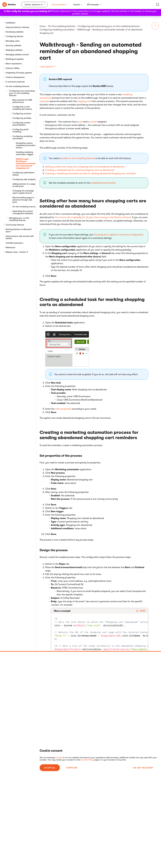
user (80, 122)
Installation (11, 23)
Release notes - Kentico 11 (17, 252)
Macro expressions (14, 64)
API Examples (94, 5)
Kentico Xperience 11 (34, 5)
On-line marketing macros (24, 207)
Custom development (15, 77)
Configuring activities (22, 118)
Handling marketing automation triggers (25, 153)
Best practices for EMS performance (22, 101)
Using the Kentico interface (17, 27)
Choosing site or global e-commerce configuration (118, 235)
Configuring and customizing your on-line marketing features (22, 93)
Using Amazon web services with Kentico (20, 237)
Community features (15, 225)
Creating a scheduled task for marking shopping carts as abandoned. (80, 170)
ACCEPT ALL (50, 768)
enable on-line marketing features (78, 158)
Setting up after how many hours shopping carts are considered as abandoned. (85, 167)
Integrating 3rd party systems (19, 73)
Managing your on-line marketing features (19, 219)
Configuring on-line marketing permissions (22, 108)
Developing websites (15, 32)
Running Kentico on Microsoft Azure (19, 230)
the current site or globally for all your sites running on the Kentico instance (93, 217)
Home (43, 26)
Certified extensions (14, 243)
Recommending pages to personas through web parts (23, 200)
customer (44, 101)
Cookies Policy (87, 760)
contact (93, 122)
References (10, 247)
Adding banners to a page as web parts (24, 185)
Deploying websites (14, 50)
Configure (72, 768)
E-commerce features (15, 82)
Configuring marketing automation (22, 137)
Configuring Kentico (15, 36)
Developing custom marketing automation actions (26, 145)
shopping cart (84, 101)
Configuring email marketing (20, 131)
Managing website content (17, 54)
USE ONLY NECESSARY (143, 768)
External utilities (13, 68)
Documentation (60, 5)
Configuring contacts (22, 114)
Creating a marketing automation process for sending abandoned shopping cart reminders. (91, 174)
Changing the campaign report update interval (23, 192)
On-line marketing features (17, 86)
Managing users (13, 41)
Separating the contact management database (23, 212)
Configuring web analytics (24, 179)
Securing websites (13, 45)
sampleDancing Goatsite (103, 183)
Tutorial (78, 5)
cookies (59, 757)
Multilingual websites (15, 59)
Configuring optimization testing (23, 174)
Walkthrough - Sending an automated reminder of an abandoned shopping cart (26, 163)
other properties (63, 409)
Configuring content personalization (21, 124)
